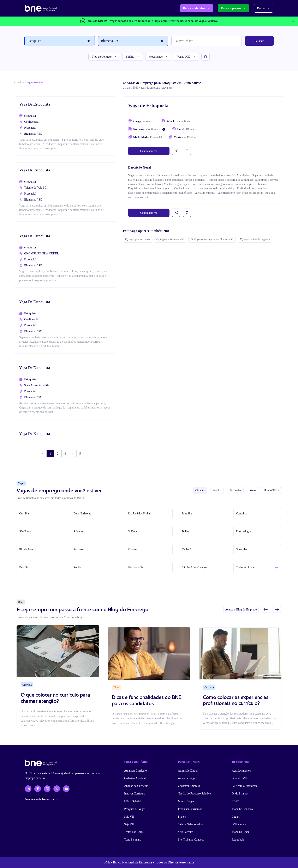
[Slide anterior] (266, 609)
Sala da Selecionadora (191, 824)
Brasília (24, 567)
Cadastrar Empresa (189, 786)
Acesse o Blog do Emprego (241, 610)
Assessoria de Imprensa (42, 799)
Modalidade (158, 57)
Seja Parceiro (186, 832)
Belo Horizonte (82, 514)
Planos (182, 817)
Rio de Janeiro (28, 549)
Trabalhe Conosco (242, 809)
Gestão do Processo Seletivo (194, 794)
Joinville (187, 514)
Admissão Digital (188, 771)
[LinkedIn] (28, 789)
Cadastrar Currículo (136, 778)
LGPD (236, 801)
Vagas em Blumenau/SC (170, 239)
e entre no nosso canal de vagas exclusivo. (185, 21)
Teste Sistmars (133, 840)
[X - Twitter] (57, 789)
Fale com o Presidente (245, 786)
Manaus (132, 549)
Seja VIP (129, 824)
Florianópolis (135, 567)
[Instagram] (47, 789)
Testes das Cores (134, 832)
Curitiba (24, 514)
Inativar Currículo (135, 794)
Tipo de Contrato (104, 57)
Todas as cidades (246, 567)
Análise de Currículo (136, 786)
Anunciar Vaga (187, 778)
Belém (186, 531)
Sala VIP (129, 817)
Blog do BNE (240, 778)
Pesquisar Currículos (190, 809)
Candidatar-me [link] (149, 151)
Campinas (242, 514)
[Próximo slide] (277, 609)
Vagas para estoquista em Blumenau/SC (212, 239)
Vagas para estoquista (138, 239)
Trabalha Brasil (241, 832)
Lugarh (236, 817)
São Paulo (25, 531)
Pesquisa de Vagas (135, 809)
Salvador (79, 531)
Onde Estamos (240, 794)
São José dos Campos (194, 567)
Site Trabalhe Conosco (191, 840)
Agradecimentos (241, 771)
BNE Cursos (239, 824)
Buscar (259, 41)
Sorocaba (242, 549)
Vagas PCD (186, 57)
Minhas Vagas (186, 801)
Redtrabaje (238, 840)
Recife (77, 567)
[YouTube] (66, 789)
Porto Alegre (243, 531)
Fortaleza (79, 549)
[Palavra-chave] (207, 41)
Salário (133, 57)
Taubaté (186, 549)
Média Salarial (133, 801)
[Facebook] (38, 789)
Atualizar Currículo (135, 771)
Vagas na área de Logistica (255, 239)
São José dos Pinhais (140, 514)
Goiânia (132, 531)
